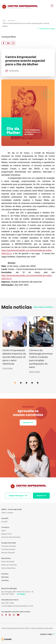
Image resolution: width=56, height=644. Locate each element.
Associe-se (28, 422)
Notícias (11, 21)
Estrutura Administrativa (11, 537)
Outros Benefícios (8, 568)
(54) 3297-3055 (8, 594)
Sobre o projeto (7, 513)
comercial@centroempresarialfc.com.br (17, 606)
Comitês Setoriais (8, 549)
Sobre (4, 531)
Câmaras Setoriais (9, 546)
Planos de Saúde (8, 562)
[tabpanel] (15, 343)
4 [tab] (32, 383)
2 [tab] (21, 383)
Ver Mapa (21, 594)
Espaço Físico (7, 534)
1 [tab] (15, 383)
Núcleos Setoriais (8, 553)
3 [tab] (26, 383)
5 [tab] (38, 383)
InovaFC (4, 522)
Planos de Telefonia (9, 565)
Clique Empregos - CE (18, 496)
